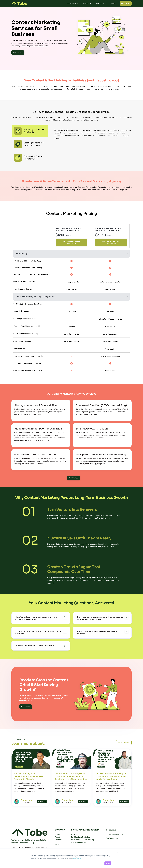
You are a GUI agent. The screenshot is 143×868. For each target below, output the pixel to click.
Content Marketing (79, 842)
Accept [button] (108, 863)
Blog (57, 845)
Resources (100, 3)
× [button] (117, 852)
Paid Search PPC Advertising (83, 840)
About (114, 3)
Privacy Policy (77, 859)
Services (86, 3)
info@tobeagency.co (114, 834)
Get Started (126, 3)
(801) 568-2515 (112, 838)
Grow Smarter (73, 3)
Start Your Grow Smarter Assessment (71, 242)
